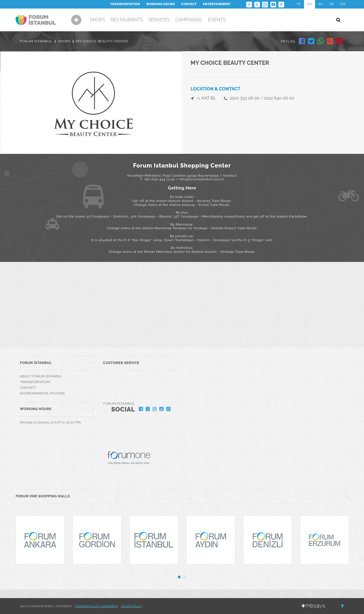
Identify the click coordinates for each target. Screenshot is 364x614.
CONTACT (189, 4)
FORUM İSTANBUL (36, 41)
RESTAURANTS (127, 20)
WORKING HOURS (161, 4)
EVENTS (217, 20)
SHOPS (97, 20)
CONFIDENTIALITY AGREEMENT (96, 606)
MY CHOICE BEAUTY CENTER (102, 41)
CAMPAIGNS (189, 20)
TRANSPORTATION (125, 4)
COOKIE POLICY (132, 606)
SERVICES (159, 20)
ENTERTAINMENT (217, 4)
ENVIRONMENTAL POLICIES (42, 393)
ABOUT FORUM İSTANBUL (41, 376)
